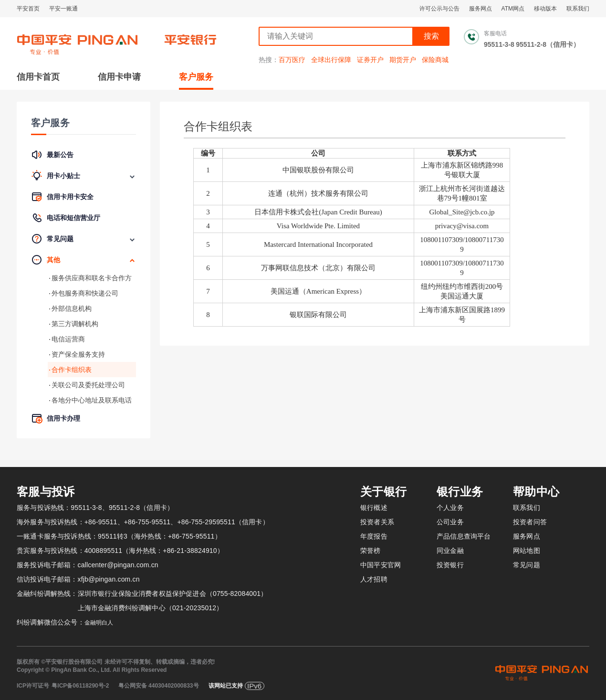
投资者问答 (530, 522)
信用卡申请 (119, 77)
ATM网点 (513, 9)
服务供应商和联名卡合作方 (92, 278)
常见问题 (527, 565)
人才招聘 (374, 579)
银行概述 (374, 508)
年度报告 (374, 536)
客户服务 (196, 77)
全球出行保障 (331, 60)
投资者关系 (377, 522)
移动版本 (545, 9)
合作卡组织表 (72, 370)
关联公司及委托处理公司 (88, 385)
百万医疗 (292, 60)
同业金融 (450, 551)
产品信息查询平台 (464, 536)
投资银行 (450, 565)
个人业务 (450, 508)
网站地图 (527, 551)
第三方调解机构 (75, 324)
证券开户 (370, 60)
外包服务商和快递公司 (85, 293)
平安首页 (28, 9)
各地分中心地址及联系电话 (92, 400)
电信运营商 (68, 339)
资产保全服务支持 (78, 354)
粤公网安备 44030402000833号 (159, 686)
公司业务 (450, 522)
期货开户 (403, 60)
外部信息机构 (72, 308)
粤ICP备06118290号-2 (80, 686)
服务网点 (481, 9)
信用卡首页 (38, 77)
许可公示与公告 (439, 9)
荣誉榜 (371, 551)
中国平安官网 (381, 565)
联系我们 (578, 9)
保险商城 (435, 60)
